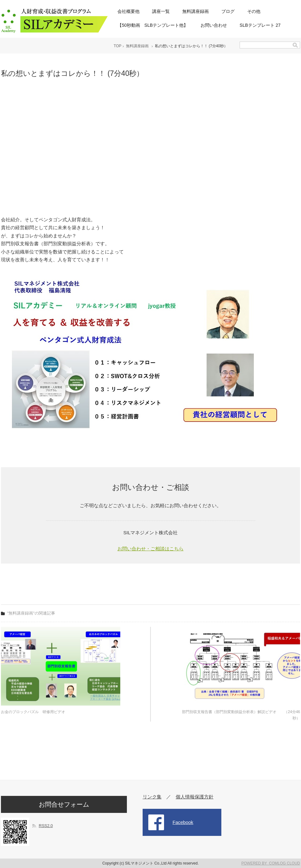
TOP (117, 46)
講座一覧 (161, 11)
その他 (254, 11)
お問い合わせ (214, 25)
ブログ (228, 11)
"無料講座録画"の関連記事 (31, 613)
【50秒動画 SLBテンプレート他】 (153, 25)
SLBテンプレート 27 (260, 25)
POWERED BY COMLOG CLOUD (271, 863)
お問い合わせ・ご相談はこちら (150, 549)
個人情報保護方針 (195, 797)
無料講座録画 (196, 11)
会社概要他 (128, 11)
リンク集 (152, 797)
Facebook (183, 822)
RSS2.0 (46, 826)
